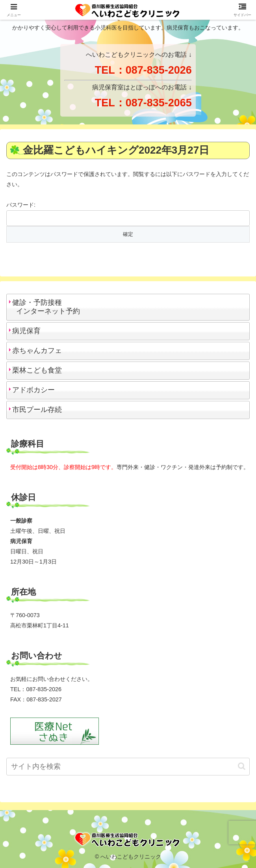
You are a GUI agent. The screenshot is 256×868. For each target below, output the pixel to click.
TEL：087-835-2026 (143, 70)
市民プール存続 (37, 410)
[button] (242, 766)
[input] (128, 767)
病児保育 (26, 331)
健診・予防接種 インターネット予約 (45, 307)
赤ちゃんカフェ (37, 351)
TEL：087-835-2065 (143, 103)
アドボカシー (33, 390)
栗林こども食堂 (37, 370)
